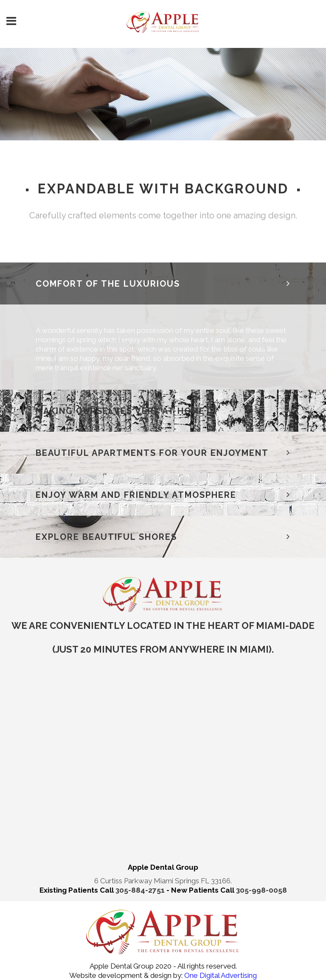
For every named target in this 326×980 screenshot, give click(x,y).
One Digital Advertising (220, 975)
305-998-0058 (261, 890)
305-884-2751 (141, 890)
